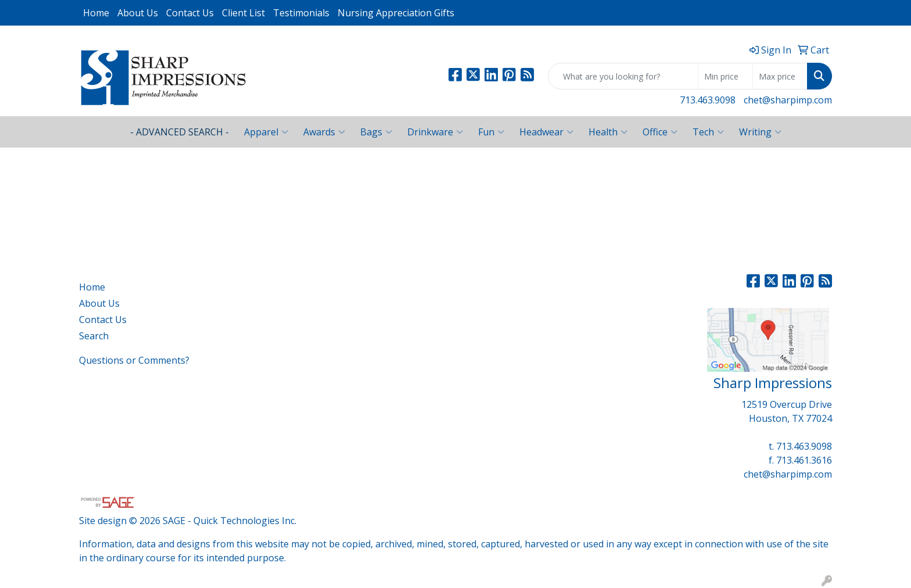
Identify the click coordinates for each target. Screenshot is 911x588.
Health (608, 132)
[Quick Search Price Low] (725, 76)
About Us (138, 13)
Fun (491, 132)
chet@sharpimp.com (788, 100)
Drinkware (435, 132)
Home (96, 13)
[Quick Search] (623, 76)
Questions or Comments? (134, 360)
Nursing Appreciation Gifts (396, 13)
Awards (324, 132)
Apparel (266, 132)
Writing (760, 132)
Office (660, 132)
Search (94, 336)
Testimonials (301, 13)
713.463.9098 (708, 100)
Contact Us (190, 13)
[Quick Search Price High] (780, 76)
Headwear (546, 132)
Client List (243, 13)
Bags (376, 132)
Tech (708, 132)
